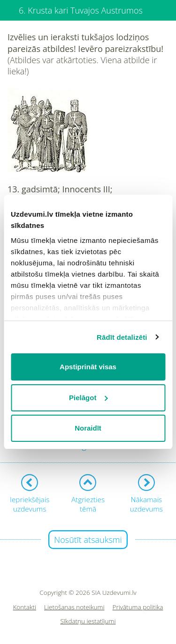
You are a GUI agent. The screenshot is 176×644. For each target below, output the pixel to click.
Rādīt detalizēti (122, 337)
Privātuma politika (138, 607)
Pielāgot (88, 398)
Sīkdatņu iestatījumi (88, 621)
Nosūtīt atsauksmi (88, 540)
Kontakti (25, 607)
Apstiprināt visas (88, 367)
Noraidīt (88, 428)
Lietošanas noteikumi (74, 607)
